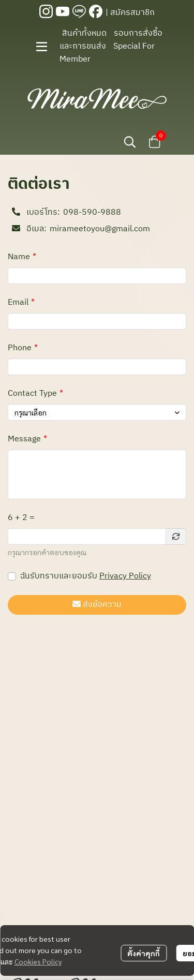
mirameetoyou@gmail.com (100, 229)
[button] (130, 142)
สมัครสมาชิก (132, 13)
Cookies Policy (38, 961)
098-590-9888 (92, 213)
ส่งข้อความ (97, 605)
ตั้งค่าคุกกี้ (144, 953)
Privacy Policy (125, 576)
